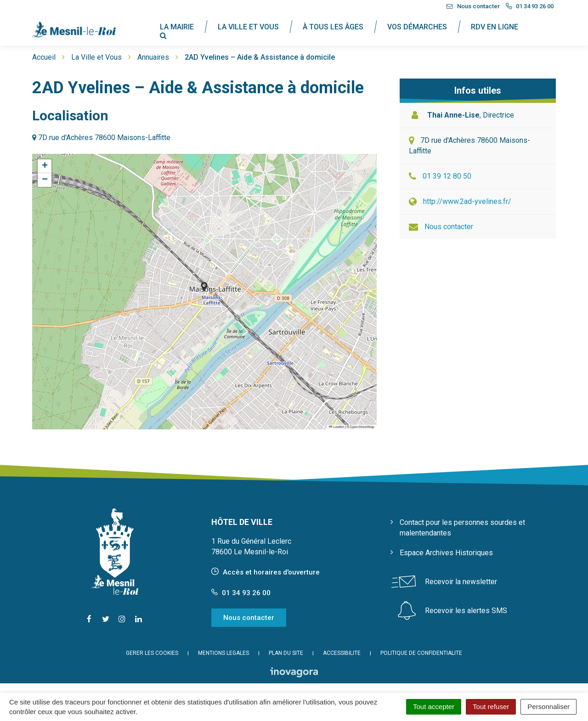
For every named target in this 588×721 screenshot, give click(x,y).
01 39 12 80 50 (447, 176)
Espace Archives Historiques (446, 553)
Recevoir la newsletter (461, 582)
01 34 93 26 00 (241, 593)
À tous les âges (333, 27)
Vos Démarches (417, 27)
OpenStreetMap (362, 427)
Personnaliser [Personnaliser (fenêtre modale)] (548, 707)
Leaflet (336, 427)
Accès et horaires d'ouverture (271, 572)
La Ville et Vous (248, 27)
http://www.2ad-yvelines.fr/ (467, 201)
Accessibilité (342, 653)
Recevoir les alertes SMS (466, 611)
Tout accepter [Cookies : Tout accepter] (434, 707)
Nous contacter (449, 227)
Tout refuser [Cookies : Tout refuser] (491, 707)
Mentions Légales (223, 653)
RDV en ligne (495, 27)
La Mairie (177, 27)
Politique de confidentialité (421, 653)
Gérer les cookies (152, 653)
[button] (204, 287)
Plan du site (286, 653)
